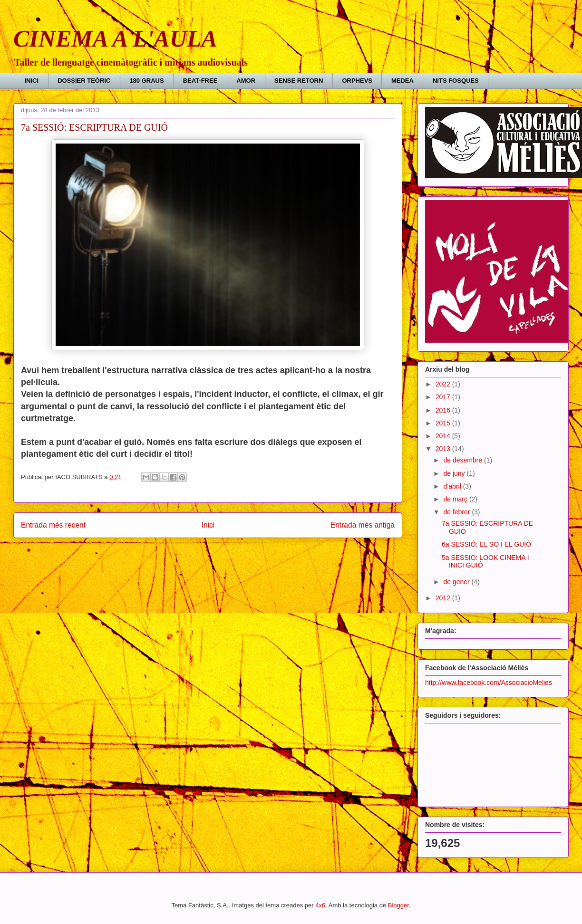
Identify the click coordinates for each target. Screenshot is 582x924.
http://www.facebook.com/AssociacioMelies (489, 683)
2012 (444, 598)
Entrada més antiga (363, 525)
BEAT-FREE (200, 81)
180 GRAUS (146, 81)
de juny (455, 473)
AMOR (246, 81)
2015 (444, 423)
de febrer (457, 512)
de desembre (464, 460)
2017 (444, 397)
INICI (32, 81)
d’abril (453, 486)
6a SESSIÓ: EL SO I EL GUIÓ (486, 544)
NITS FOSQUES (456, 81)
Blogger (398, 905)
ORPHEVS (357, 81)
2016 (444, 410)
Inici (208, 525)
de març (456, 499)
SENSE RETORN (299, 81)
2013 (444, 449)
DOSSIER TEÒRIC (84, 81)
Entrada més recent (53, 525)
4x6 (320, 905)
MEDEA (403, 81)
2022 (444, 384)
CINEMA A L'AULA (115, 38)
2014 (444, 436)
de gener (457, 582)
